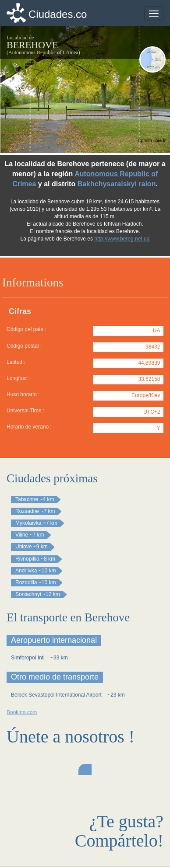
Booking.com (22, 712)
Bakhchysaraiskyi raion (117, 184)
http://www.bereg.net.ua (122, 239)
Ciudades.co (58, 14)
